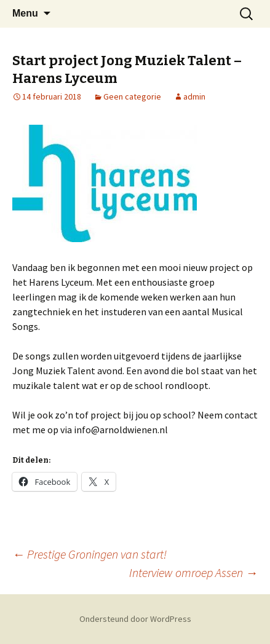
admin (194, 96)
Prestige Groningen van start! (89, 554)
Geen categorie (132, 96)
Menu (25, 13)
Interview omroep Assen (193, 572)
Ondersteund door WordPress (135, 619)
